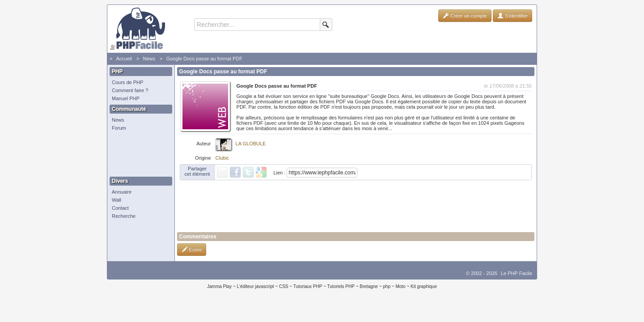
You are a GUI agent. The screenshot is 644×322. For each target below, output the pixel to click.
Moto (400, 286)
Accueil (124, 59)
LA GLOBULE (251, 144)
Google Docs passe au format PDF (204, 59)
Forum (119, 128)
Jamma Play (219, 286)
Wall (117, 200)
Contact (120, 208)
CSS (284, 286)
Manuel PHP (126, 98)
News (149, 59)
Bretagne (369, 286)
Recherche (124, 216)
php (387, 286)
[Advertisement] (139, 154)
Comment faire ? (130, 90)
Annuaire (122, 192)
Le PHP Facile (517, 273)
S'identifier (513, 16)
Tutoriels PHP (341, 286)
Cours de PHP (127, 82)
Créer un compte (465, 16)
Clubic (222, 158)
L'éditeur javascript (255, 286)
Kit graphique (424, 286)
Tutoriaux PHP (308, 286)
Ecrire (192, 250)
